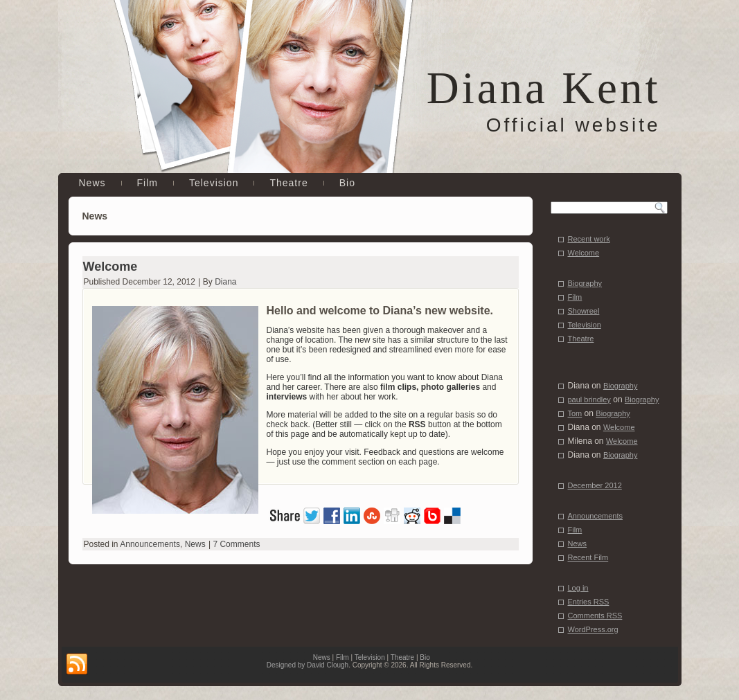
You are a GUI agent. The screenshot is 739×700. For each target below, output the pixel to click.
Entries (589, 602)
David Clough (328, 665)
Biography (585, 283)
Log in (578, 588)
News (92, 183)
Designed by (287, 665)
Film (148, 183)
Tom (575, 413)
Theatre (288, 183)
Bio (347, 183)
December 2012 (595, 485)
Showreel (584, 311)
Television (214, 183)
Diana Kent (544, 88)
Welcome (110, 267)
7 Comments (236, 544)
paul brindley (589, 400)
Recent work (589, 239)
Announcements (150, 544)
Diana (225, 282)
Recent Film (588, 557)
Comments (595, 616)
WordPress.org (593, 629)
